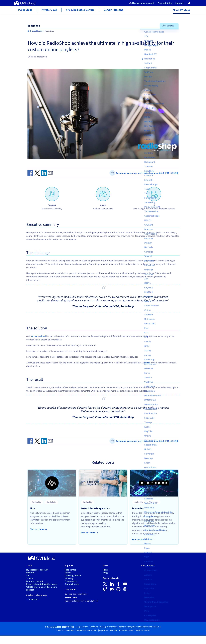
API (28, 575)
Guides (68, 573)
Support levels (72, 584)
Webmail (31, 573)
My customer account (37, 570)
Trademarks (32, 599)
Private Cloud (39, 336)
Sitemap (113, 630)
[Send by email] (50, 173)
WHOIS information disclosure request (42, 588)
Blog (105, 573)
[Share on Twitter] (37, 173)
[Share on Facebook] (30, 173)
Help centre (70, 570)
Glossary (69, 578)
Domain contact (35, 581)
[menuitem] (142, 3)
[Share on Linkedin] (44, 173)
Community (71, 581)
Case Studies (37, 31)
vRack (147, 363)
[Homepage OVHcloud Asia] (28, 31)
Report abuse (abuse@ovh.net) (42, 584)
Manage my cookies (108, 627)
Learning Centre (73, 575)
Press (106, 570)
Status (30, 578)
